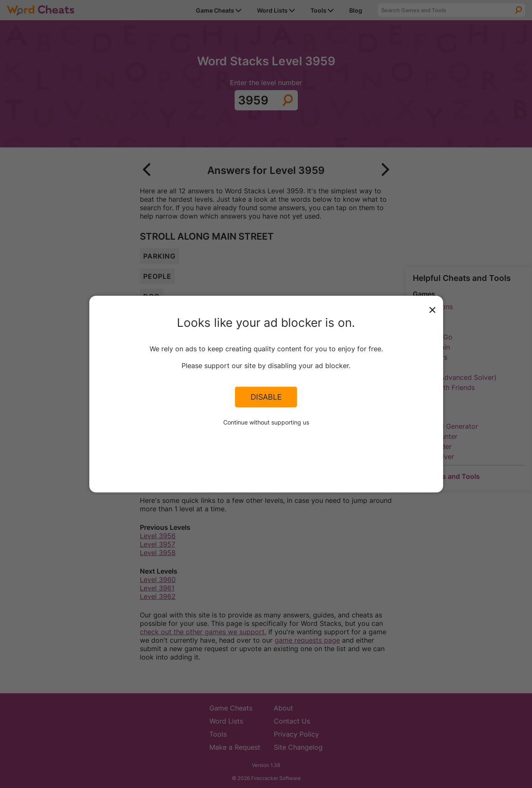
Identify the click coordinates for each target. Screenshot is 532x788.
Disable (266, 397)
